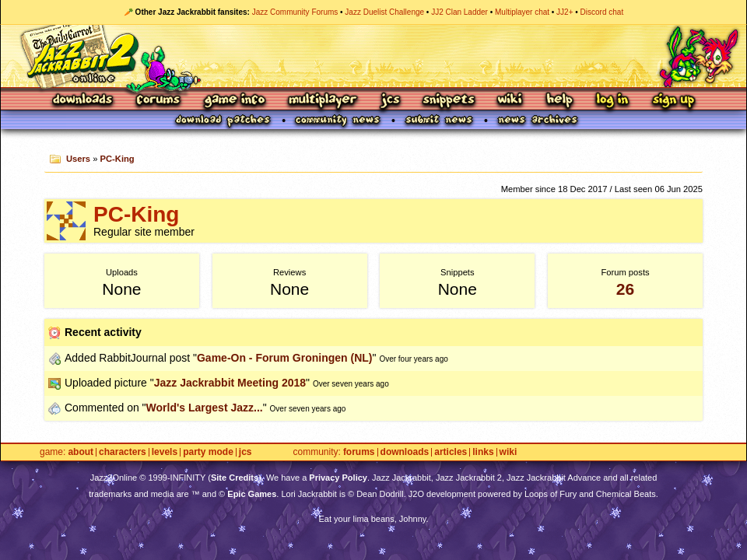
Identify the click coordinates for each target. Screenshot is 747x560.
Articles (451, 452)
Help (559, 101)
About (81, 452)
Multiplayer (323, 101)
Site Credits (235, 478)
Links (483, 452)
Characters (123, 452)
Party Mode (208, 452)
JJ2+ (565, 12)
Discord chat (602, 12)
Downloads (84, 101)
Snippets (449, 101)
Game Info (234, 101)
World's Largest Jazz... (205, 408)
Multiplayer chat (522, 12)
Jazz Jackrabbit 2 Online (373, 56)
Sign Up (673, 101)
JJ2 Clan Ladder (459, 12)
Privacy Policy (338, 478)
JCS (390, 101)
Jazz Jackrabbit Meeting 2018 (230, 383)
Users (78, 159)
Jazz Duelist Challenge (384, 12)
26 (625, 289)
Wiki (510, 101)
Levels (165, 452)
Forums (159, 101)
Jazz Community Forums (295, 12)
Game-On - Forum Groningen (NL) (285, 358)
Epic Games (252, 494)
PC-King (117, 159)
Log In (612, 101)
